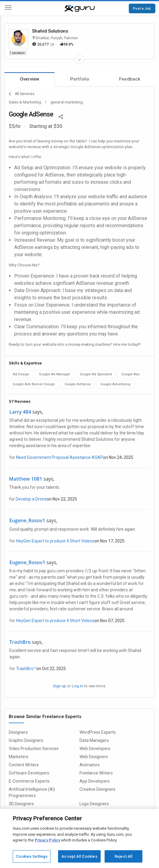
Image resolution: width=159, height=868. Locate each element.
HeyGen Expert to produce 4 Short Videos (55, 541)
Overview (30, 79)
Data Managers (94, 740)
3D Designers (21, 804)
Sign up (60, 686)
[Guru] (79, 8)
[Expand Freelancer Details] (79, 59)
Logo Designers (94, 804)
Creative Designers (97, 789)
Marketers (19, 757)
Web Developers (95, 749)
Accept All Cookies (79, 856)
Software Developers (29, 773)
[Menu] (8, 9)
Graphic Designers (26, 740)
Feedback (130, 79)
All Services (22, 94)
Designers (18, 732)
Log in (77, 686)
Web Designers (94, 757)
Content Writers (24, 765)
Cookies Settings (32, 856)
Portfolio (80, 79)
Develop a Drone (31, 499)
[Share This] (61, 116)
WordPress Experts (98, 732)
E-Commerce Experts (29, 781)
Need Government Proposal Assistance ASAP (60, 457)
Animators (90, 765)
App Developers (95, 781)
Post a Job (142, 8)
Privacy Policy (47, 840)
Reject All (123, 856)
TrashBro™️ (26, 669)
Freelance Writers (96, 773)
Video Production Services (34, 749)
